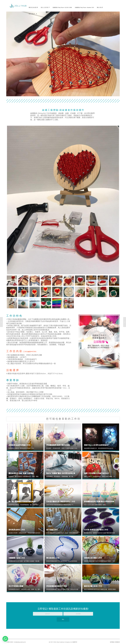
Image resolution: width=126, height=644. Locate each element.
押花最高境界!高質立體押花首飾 (58, 445)
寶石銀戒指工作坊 (53, 558)
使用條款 (112, 642)
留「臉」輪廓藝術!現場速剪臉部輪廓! (22, 501)
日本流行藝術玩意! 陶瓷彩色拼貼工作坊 (61, 501)
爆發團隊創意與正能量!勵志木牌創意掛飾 (99, 501)
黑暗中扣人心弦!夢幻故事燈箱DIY (96, 445)
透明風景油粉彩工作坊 (17, 530)
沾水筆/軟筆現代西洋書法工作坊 (96, 530)
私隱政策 (117, 642)
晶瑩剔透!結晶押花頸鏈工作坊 (19, 445)
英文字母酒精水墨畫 (16, 586)
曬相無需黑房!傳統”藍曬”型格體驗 (21, 473)
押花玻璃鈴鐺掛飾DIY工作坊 (57, 586)
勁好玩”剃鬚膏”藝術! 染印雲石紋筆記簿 (61, 473)
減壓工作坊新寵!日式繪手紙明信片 (97, 473)
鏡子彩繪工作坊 (52, 530)
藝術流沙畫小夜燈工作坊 (93, 586)
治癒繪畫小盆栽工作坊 (17, 558)
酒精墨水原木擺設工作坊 (93, 558)
